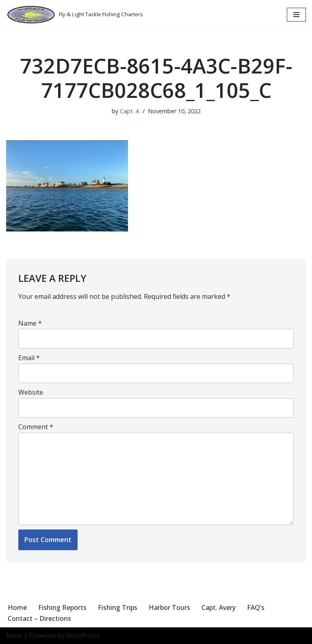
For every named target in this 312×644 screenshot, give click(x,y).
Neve (14, 635)
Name (30, 323)
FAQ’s (256, 607)
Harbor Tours (169, 607)
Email (29, 358)
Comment (36, 427)
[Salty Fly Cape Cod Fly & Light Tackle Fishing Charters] (75, 15)
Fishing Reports (62, 607)
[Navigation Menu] (296, 15)
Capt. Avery (219, 607)
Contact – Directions (39, 618)
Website (31, 392)
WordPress (83, 635)
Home (17, 607)
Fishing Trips (118, 607)
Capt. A (130, 111)
